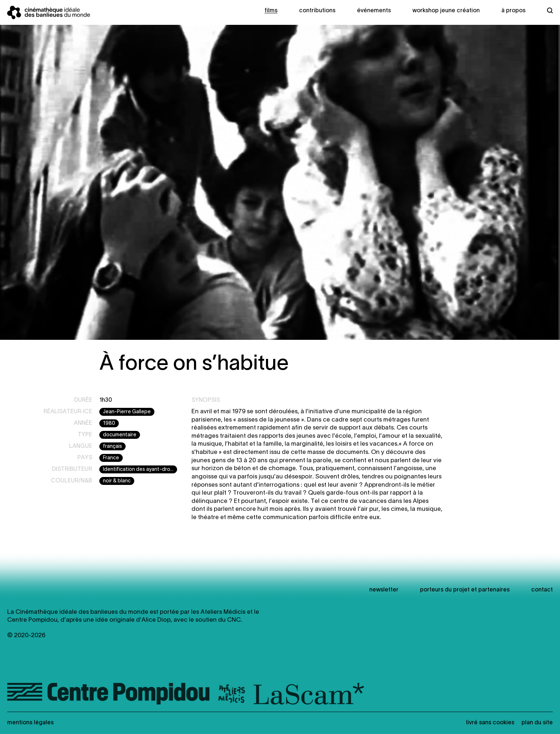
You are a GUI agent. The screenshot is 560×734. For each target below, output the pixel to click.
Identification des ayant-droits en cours (140, 470)
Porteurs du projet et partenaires (465, 590)
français (112, 447)
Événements (374, 11)
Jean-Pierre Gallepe (127, 412)
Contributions (317, 11)
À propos (513, 11)
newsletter (384, 590)
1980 (109, 424)
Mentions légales (30, 723)
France (111, 458)
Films (271, 11)
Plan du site (537, 723)
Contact (542, 590)
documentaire (120, 435)
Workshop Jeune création (446, 11)
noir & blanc (117, 481)
